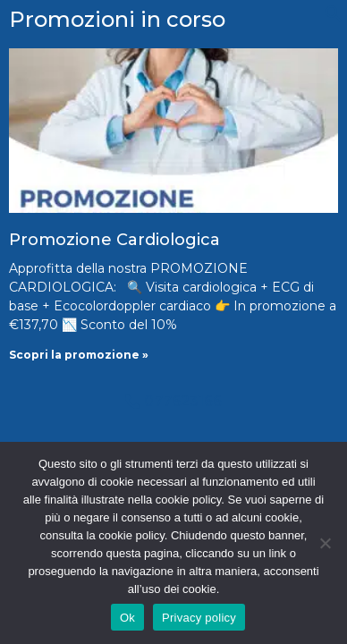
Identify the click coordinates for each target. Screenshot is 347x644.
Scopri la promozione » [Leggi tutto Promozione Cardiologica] (79, 355)
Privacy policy (199, 618)
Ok (127, 618)
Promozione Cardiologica (114, 240)
